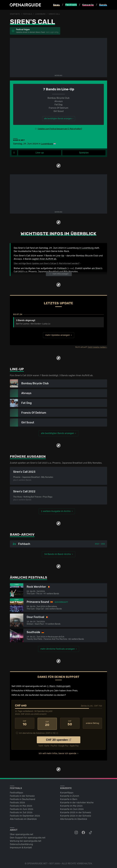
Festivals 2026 (17, 801)
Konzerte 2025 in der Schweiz (76, 811)
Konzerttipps (67, 792)
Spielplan (84, 153)
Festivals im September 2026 (25, 815)
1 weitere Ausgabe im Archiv (56, 511)
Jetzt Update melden (97, 347)
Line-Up (60, 256)
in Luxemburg (86, 248)
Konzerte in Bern (69, 798)
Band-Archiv (22, 535)
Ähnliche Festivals (28, 577)
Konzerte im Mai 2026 (71, 805)
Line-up (40, 153)
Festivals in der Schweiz (22, 795)
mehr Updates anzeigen (58, 335)
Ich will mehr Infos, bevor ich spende (58, 752)
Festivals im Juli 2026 (21, 811)
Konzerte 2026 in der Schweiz (76, 815)
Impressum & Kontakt (21, 846)
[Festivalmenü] (14, 153)
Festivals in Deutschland (23, 798)
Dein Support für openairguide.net (28, 837)
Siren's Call (54, 14)
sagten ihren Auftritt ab (44, 259)
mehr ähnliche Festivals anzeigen (58, 649)
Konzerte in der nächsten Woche (77, 801)
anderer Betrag (92, 723)
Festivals (27, 14)
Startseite (15, 14)
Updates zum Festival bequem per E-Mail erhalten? (60, 129)
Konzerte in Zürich (70, 795)
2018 (97, 544)
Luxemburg (40, 14)
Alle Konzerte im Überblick (74, 818)
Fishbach (62, 268)
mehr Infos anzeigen (59, 274)
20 (47, 723)
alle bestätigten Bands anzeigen (58, 433)
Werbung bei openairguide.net (26, 840)
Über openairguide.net (21, 833)
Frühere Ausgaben (28, 457)
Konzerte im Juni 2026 (72, 808)
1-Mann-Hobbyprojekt (59, 686)
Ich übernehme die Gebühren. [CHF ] (37, 732)
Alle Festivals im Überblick (23, 818)
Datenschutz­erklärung (21, 843)
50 (70, 723)
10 (25, 723)
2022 (103, 544)
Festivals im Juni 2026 (22, 808)
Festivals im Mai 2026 (21, 805)
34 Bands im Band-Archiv (58, 554)
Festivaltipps (16, 792)
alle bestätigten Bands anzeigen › (59, 118)
